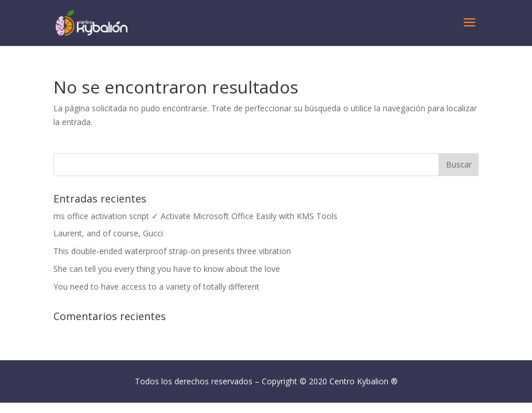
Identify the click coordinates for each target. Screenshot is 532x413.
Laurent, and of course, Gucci (108, 233)
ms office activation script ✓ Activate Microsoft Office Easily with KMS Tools (195, 216)
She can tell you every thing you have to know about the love (167, 269)
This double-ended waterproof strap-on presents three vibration (172, 251)
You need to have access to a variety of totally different (156, 287)
